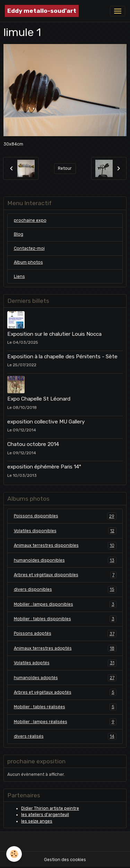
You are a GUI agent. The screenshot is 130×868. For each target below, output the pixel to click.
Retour (65, 168)
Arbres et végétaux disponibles (65, 575)
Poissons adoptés (65, 633)
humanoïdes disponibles (65, 560)
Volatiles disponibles (65, 531)
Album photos (28, 262)
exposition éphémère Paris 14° (44, 467)
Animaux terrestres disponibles (65, 545)
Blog (19, 234)
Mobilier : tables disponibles (65, 619)
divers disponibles (65, 589)
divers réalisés (65, 736)
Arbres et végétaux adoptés (65, 692)
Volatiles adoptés (65, 663)
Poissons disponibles (65, 516)
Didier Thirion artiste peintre (50, 808)
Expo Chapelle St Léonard (39, 399)
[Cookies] (14, 854)
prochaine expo (30, 220)
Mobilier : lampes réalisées (65, 722)
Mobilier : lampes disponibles (65, 604)
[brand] (42, 11)
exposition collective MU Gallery (46, 422)
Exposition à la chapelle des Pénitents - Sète (62, 357)
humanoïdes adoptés (65, 678)
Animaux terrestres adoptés (65, 648)
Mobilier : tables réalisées (65, 707)
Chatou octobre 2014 (33, 444)
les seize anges (37, 821)
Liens (19, 277)
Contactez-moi (29, 248)
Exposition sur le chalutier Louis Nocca (54, 334)
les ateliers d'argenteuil (45, 815)
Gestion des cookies (65, 860)
